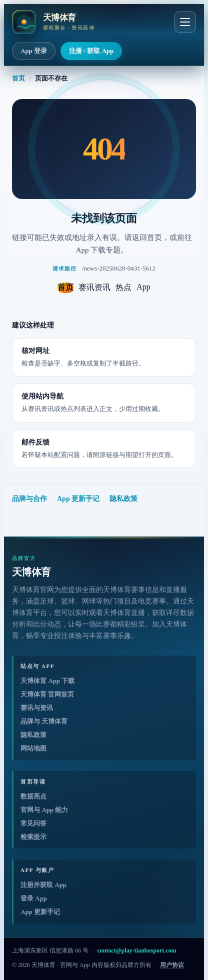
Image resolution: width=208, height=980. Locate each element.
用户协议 (172, 965)
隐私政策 (123, 499)
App (143, 287)
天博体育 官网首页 (47, 694)
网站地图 (33, 748)
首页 (18, 78)
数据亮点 (33, 796)
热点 (123, 287)
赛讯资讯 (94, 287)
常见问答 (33, 823)
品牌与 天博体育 (44, 721)
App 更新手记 (78, 499)
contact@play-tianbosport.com (136, 950)
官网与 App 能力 (44, 810)
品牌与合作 (29, 499)
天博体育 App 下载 (47, 681)
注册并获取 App (43, 885)
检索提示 (33, 837)
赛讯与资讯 (37, 708)
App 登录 (34, 51)
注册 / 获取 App (91, 51)
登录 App (34, 898)
